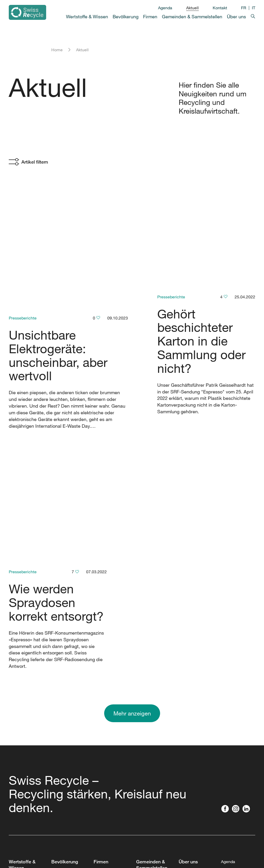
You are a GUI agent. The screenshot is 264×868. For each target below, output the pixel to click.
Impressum (68, 849)
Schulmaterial (64, 724)
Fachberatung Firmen (106, 704)
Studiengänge (22, 746)
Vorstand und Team (191, 676)
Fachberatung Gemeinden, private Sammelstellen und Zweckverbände (154, 721)
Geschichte (189, 662)
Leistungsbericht (24, 724)
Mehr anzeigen (132, 503)
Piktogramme (106, 797)
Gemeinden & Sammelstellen (192, 16)
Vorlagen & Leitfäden (155, 814)
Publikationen (191, 740)
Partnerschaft (106, 662)
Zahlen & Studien (25, 713)
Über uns (236, 16)
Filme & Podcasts (25, 757)
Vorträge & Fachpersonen (107, 721)
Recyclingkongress (154, 669)
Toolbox (16, 735)
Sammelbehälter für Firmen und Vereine (109, 814)
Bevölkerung (126, 16)
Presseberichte (23, 199)
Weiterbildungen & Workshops (153, 757)
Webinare (102, 735)
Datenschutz (97, 849)
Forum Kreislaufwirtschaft (111, 676)
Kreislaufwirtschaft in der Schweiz (26, 689)
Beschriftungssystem (156, 803)
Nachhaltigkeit (192, 729)
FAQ (13, 778)
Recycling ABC (23, 703)
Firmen (150, 16)
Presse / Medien (236, 695)
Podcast (59, 690)
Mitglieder (188, 701)
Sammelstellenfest (154, 831)
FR (244, 8)
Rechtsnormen (22, 768)
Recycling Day (150, 679)
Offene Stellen (192, 690)
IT (254, 8)
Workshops (104, 746)
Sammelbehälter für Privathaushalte (69, 704)
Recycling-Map (65, 679)
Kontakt (220, 8)
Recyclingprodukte (69, 735)
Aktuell (192, 8)
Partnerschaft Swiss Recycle (192, 715)
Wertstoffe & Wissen (87, 16)
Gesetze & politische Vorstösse (103, 780)
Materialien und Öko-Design (108, 760)
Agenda (165, 8)
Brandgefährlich (151, 771)
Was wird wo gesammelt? (20, 672)
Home (57, 50)
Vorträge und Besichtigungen (66, 749)
